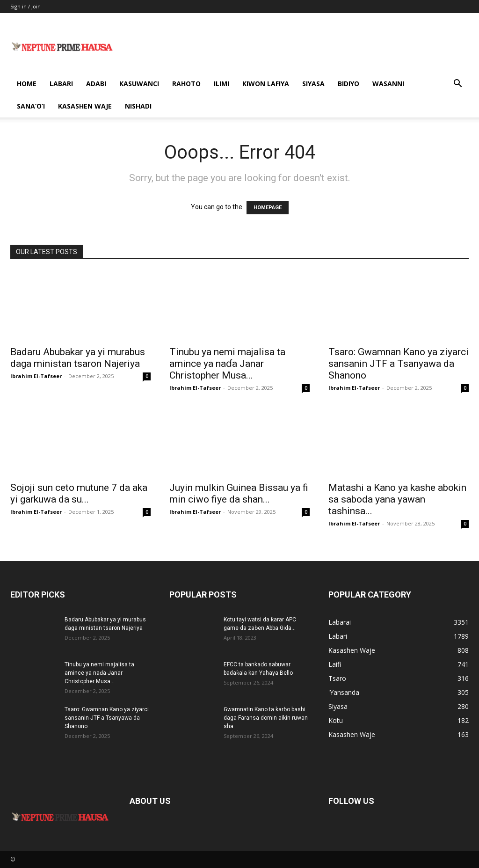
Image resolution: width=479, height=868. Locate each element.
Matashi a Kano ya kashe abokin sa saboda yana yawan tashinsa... (397, 499)
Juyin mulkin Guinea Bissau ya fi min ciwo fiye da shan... (239, 493)
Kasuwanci (139, 84)
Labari (61, 84)
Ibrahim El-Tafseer (36, 376)
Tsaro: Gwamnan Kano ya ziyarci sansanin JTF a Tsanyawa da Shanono (399, 364)
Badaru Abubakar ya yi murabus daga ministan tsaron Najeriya (78, 358)
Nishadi (138, 106)
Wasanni (388, 84)
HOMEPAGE (268, 208)
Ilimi (221, 84)
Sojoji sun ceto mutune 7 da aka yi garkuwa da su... (79, 493)
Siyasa (313, 84)
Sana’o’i (31, 106)
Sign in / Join (25, 6)
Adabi (96, 84)
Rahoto (186, 84)
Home (27, 84)
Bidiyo (348, 84)
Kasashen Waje (85, 106)
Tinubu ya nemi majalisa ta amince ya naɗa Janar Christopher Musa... (227, 364)
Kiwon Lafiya (266, 84)
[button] (457, 84)
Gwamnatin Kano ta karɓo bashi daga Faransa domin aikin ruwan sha (266, 718)
